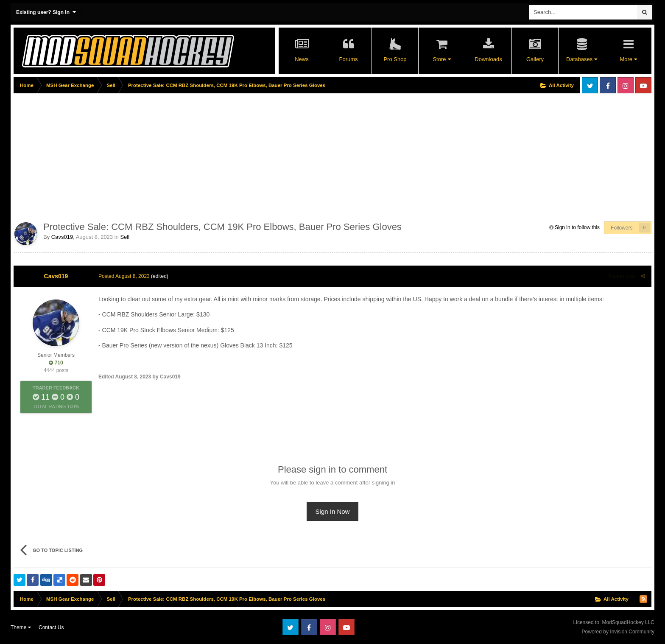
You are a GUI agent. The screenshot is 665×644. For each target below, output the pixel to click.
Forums (348, 59)
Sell (125, 237)
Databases (582, 59)
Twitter (590, 85)
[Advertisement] (168, 156)
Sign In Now (333, 511)
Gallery (535, 59)
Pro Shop (395, 59)
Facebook (608, 85)
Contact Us (51, 627)
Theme (21, 627)
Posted (124, 276)
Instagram (626, 85)
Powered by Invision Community (618, 632)
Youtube (643, 85)
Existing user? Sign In (46, 12)
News (302, 59)
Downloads (488, 59)
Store (441, 59)
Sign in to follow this (577, 227)
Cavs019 (62, 237)
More (628, 59)
